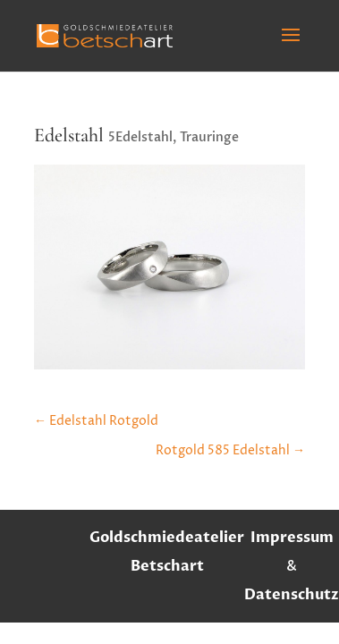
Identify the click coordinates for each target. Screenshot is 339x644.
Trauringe (209, 137)
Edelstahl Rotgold (96, 421)
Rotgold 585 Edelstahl (230, 450)
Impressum (292, 538)
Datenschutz (292, 595)
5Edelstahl (140, 137)
